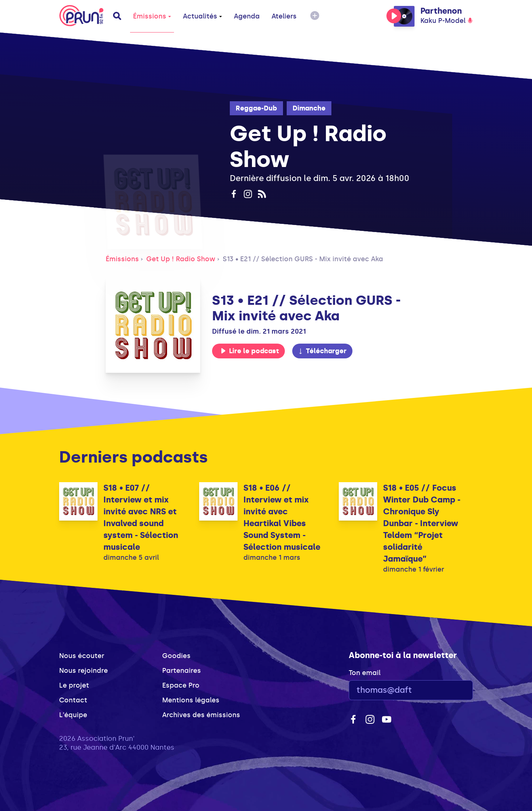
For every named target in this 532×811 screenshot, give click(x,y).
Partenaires (182, 671)
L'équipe (73, 715)
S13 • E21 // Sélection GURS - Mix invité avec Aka (303, 259)
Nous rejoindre (83, 671)
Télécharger (322, 351)
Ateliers (284, 16)
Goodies (176, 656)
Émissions (152, 16)
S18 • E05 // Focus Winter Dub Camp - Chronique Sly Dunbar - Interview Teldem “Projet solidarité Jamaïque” (422, 523)
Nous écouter (82, 656)
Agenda (247, 16)
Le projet (74, 685)
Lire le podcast (250, 351)
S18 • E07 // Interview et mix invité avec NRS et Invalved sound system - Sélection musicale (141, 517)
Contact (73, 700)
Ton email (365, 673)
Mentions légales (191, 700)
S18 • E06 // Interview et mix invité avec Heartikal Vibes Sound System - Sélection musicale (282, 517)
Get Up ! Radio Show (181, 259)
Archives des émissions (201, 715)
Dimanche (309, 108)
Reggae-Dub (256, 108)
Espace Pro (181, 685)
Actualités (202, 16)
